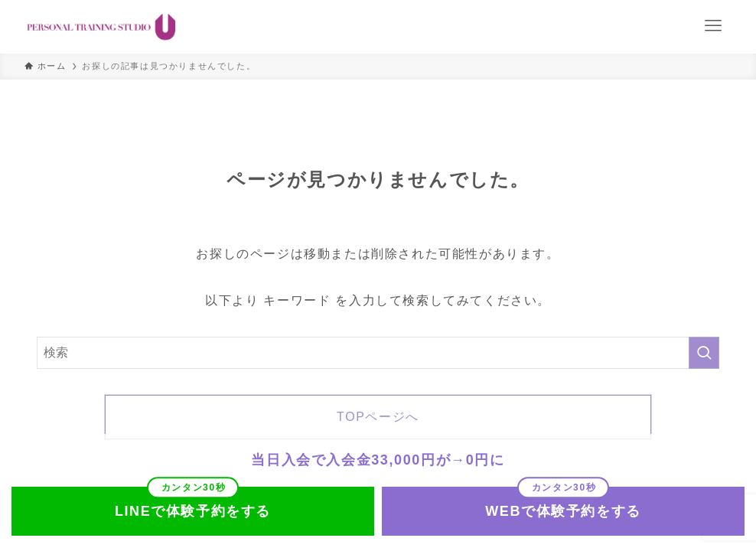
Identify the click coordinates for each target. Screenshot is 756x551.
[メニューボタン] (713, 26)
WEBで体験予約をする (563, 511)
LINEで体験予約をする (193, 511)
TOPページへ (378, 417)
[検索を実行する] (704, 353)
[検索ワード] (378, 353)
